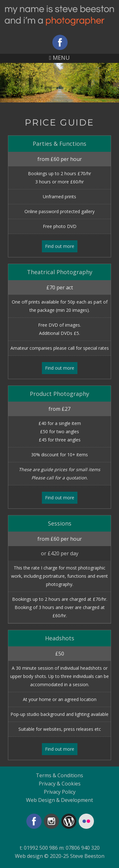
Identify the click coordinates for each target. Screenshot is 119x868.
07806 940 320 (83, 848)
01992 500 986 (41, 848)
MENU (60, 58)
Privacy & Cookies (60, 784)
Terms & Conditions (60, 775)
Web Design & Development (60, 800)
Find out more (60, 246)
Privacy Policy (60, 792)
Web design (29, 856)
